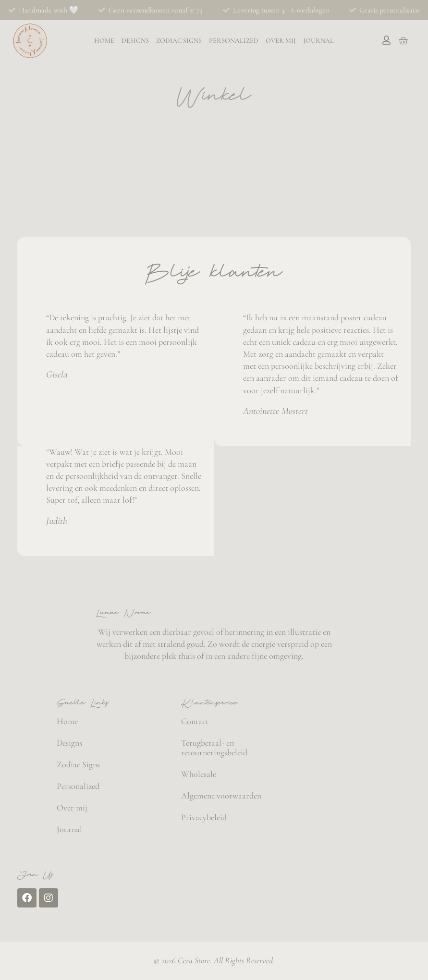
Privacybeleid (204, 817)
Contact (195, 721)
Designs (135, 41)
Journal (318, 41)
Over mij (281, 41)
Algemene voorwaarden (221, 796)
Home (104, 41)
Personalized (234, 41)
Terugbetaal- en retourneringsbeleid (214, 748)
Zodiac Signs (179, 41)
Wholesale (199, 774)
